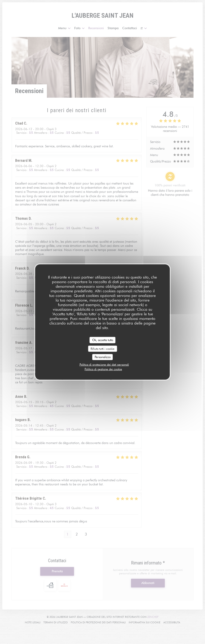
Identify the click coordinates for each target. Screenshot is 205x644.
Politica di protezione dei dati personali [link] (104, 364)
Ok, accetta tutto (103, 340)
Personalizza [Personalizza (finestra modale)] (103, 357)
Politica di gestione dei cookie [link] (103, 369)
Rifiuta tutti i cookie (102, 348)
